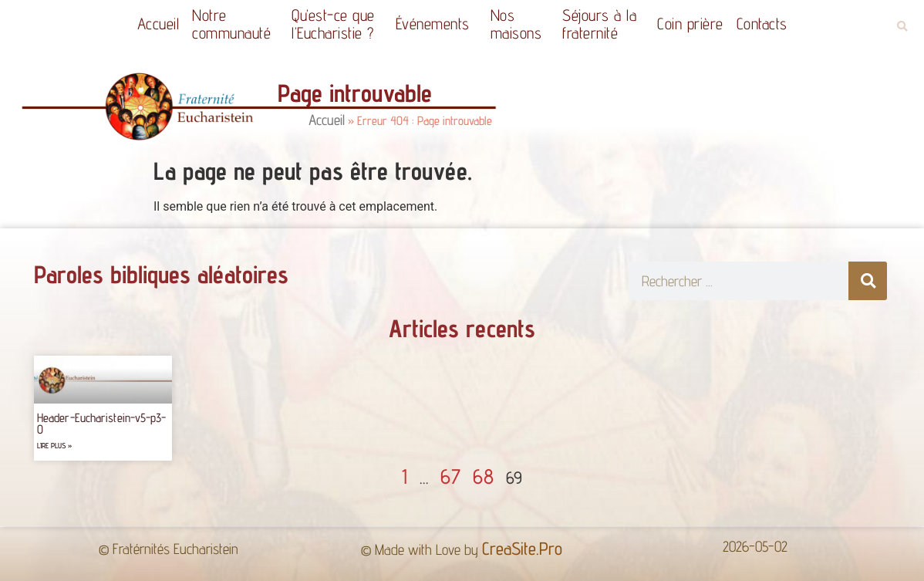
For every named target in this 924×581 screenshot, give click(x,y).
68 (483, 476)
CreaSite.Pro (522, 548)
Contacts (762, 24)
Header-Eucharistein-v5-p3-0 (102, 423)
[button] (902, 27)
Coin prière (690, 24)
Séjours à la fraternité (603, 24)
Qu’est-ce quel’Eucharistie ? (337, 24)
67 (450, 476)
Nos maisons (520, 24)
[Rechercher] (868, 281)
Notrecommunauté (235, 24)
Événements (437, 24)
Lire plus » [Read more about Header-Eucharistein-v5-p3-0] (54, 446)
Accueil (158, 24)
